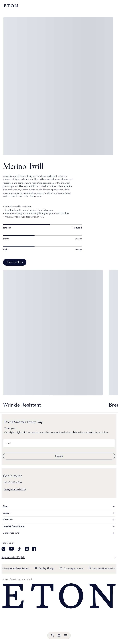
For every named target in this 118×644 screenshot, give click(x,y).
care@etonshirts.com (15, 489)
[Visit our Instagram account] (3, 549)
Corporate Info (59, 533)
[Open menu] (65, 635)
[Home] (59, 596)
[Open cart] (59, 635)
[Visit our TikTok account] (19, 549)
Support (59, 513)
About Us (59, 520)
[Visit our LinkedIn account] (27, 549)
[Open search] (53, 635)
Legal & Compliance (59, 526)
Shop (59, 506)
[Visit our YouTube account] (11, 549)
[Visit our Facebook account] (34, 549)
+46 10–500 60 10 (13, 482)
